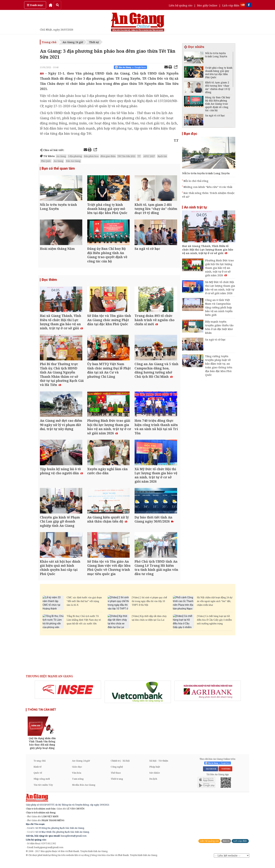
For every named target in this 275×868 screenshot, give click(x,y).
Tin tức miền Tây (43, 792)
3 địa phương (75, 156)
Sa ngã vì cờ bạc (215, 339)
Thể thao (116, 780)
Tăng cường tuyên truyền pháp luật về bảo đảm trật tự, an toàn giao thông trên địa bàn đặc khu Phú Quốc (219, 365)
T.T (139, 156)
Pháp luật (155, 774)
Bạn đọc (191, 134)
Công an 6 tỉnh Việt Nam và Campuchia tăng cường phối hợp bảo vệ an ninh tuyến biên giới (219, 307)
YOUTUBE (225, 776)
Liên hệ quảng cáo (181, 5)
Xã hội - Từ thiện (159, 768)
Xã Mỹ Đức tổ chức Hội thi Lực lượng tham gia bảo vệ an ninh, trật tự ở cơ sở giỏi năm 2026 (220, 288)
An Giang (61, 156)
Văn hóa (77, 780)
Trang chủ (49, 42)
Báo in (226, 848)
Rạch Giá (162, 156)
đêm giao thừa (108, 156)
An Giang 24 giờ (73, 42)
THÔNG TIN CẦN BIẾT (42, 717)
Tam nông (78, 786)
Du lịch (153, 786)
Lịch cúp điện (231, 5)
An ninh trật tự (195, 207)
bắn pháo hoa (91, 156)
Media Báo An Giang (84, 792)
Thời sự (94, 42)
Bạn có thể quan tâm (58, 169)
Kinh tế (37, 774)
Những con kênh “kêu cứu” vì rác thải (208, 187)
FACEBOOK (211, 776)
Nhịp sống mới (42, 786)
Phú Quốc (46, 161)
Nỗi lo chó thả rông (196, 181)
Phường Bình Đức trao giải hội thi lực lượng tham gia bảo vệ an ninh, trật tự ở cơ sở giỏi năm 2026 (220, 268)
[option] (68, 697)
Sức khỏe (155, 780)
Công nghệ (117, 774)
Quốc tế (38, 780)
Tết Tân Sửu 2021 (127, 156)
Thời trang (117, 786)
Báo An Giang (73, 161)
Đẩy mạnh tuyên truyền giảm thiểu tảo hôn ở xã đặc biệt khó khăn (219, 327)
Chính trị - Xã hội (120, 768)
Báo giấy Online (207, 5)
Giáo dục (77, 774)
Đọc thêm (49, 282)
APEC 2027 (149, 156)
